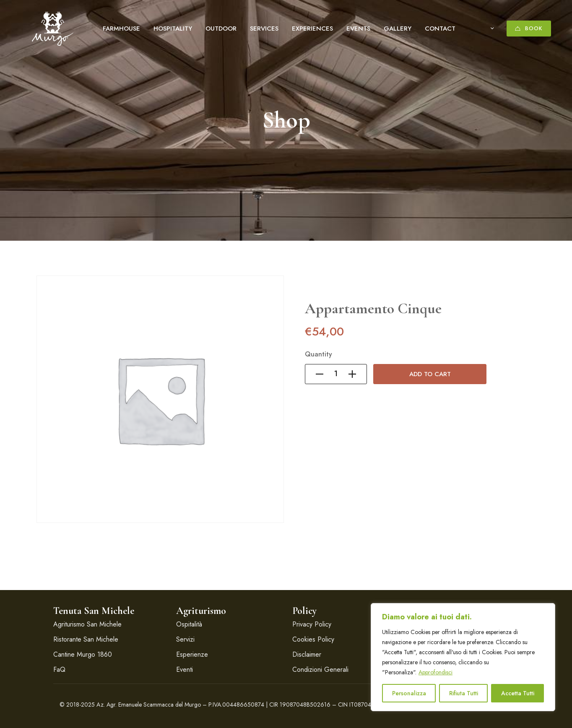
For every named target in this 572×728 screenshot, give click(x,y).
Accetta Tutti (518, 693)
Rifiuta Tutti (464, 693)
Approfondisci (435, 672)
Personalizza (409, 693)
